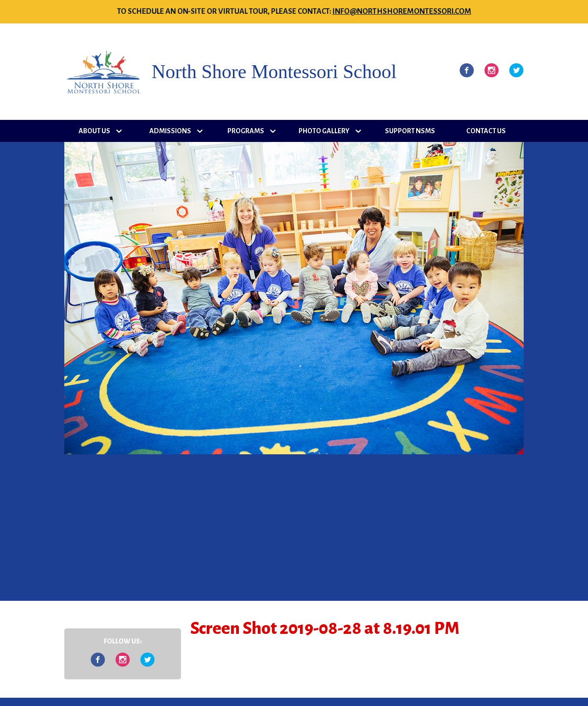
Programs (246, 131)
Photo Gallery (324, 131)
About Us (94, 131)
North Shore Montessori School (274, 72)
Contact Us (486, 131)
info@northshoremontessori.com (402, 11)
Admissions (170, 131)
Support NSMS (410, 131)
